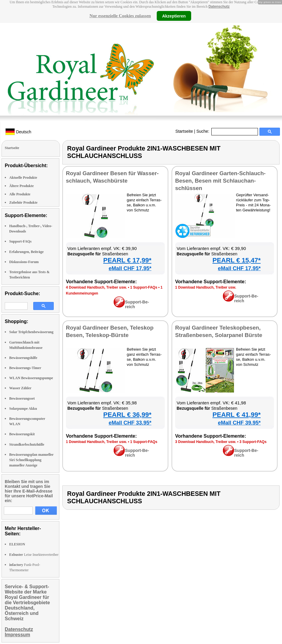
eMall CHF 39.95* (239, 423)
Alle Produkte (20, 194)
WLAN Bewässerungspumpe (31, 378)
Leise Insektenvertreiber (34, 555)
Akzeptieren (174, 16)
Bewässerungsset (22, 398)
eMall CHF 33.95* (130, 423)
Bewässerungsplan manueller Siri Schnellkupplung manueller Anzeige (31, 460)
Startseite (184, 131)
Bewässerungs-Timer (25, 368)
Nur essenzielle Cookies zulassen (120, 16)
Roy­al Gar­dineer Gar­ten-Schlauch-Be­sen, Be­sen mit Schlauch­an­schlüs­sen (220, 181)
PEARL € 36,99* (127, 415)
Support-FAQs (20, 241)
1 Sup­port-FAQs (144, 287)
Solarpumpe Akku (23, 409)
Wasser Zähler (20, 388)
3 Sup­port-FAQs (253, 442)
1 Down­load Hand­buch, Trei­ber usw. (206, 287)
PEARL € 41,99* (237, 415)
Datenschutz (219, 7)
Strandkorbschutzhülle (27, 444)
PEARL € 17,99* (127, 260)
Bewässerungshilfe (23, 358)
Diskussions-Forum (24, 262)
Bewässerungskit (22, 434)
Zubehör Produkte (23, 202)
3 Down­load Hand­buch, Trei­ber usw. (206, 442)
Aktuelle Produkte (23, 178)
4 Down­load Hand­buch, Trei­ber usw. (96, 287)
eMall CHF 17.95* (130, 268)
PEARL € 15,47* (237, 260)
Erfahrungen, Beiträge (26, 252)
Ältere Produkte (22, 186)
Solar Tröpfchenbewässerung (31, 332)
